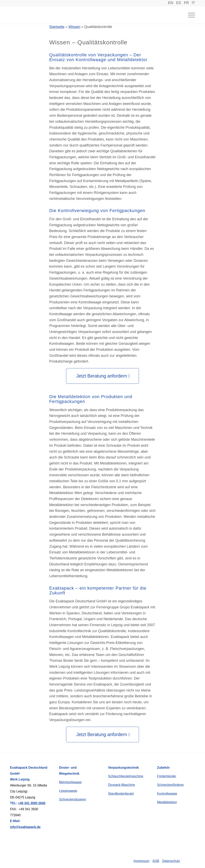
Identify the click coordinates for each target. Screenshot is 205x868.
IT (193, 3)
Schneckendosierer (73, 799)
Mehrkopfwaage (70, 782)
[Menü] (189, 15)
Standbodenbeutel (121, 794)
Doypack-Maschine (122, 785)
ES (179, 3)
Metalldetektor (167, 802)
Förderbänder (167, 776)
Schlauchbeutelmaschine (126, 776)
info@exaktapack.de (25, 827)
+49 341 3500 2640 (32, 803)
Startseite (57, 27)
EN (171, 3)
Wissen (74, 27)
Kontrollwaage (167, 794)
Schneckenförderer (171, 785)
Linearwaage (68, 791)
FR (186, 3)
